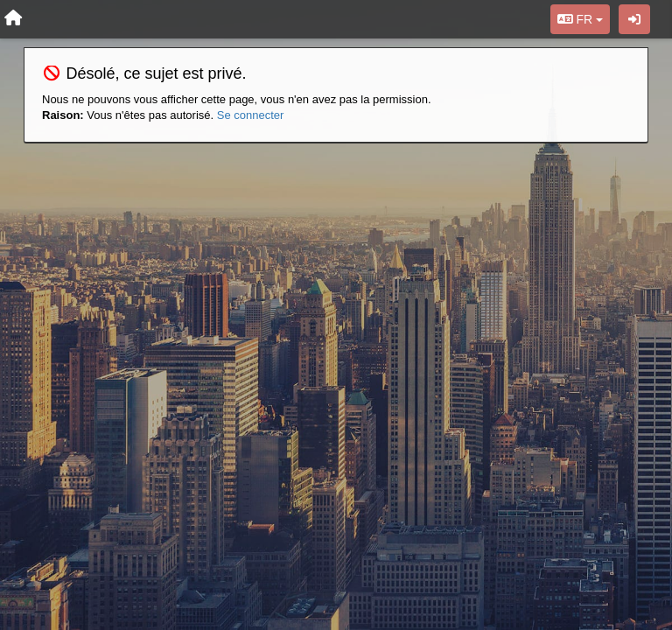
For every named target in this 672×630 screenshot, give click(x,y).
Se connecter (251, 115)
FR (580, 19)
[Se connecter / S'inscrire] (634, 19)
